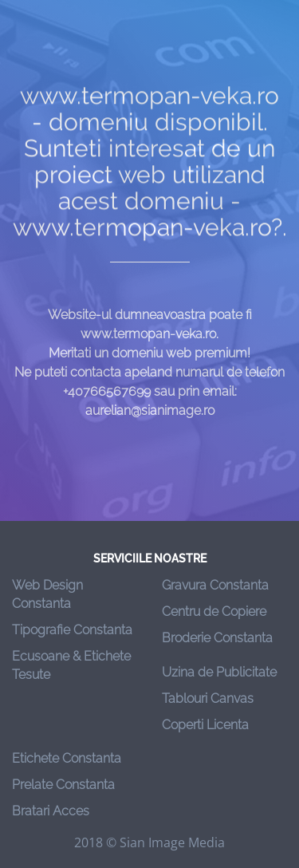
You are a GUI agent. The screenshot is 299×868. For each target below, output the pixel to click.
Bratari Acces (51, 811)
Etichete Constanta (67, 758)
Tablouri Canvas (208, 698)
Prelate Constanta (63, 785)
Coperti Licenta (205, 725)
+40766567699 (107, 399)
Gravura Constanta (215, 585)
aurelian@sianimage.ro (150, 418)
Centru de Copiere (214, 612)
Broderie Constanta (217, 638)
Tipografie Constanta (72, 630)
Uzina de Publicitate (219, 672)
